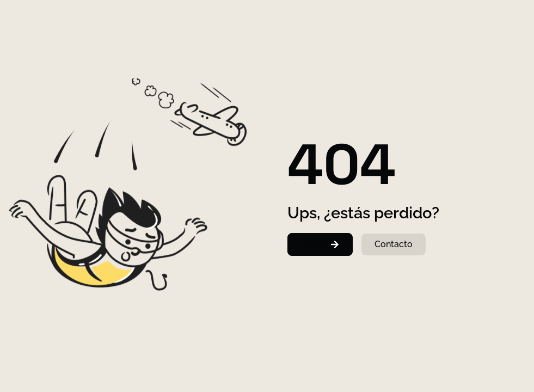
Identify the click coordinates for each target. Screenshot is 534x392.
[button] (320, 244)
